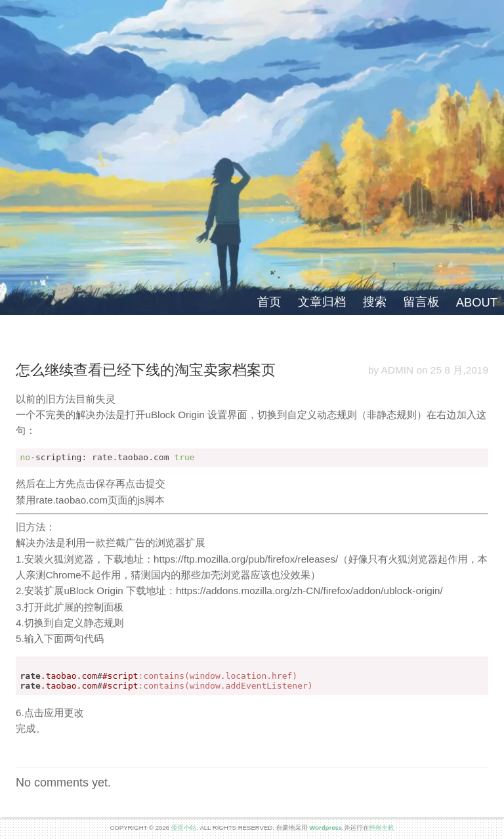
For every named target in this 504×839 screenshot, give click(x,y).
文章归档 (322, 302)
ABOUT (477, 302)
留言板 (421, 302)
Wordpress (325, 828)
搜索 (374, 302)
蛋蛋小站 (184, 828)
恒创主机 (381, 828)
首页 (269, 302)
